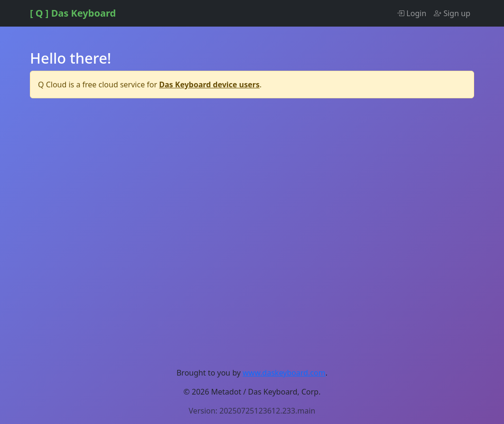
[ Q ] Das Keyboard (73, 13)
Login (411, 13)
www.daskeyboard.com (284, 373)
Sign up (452, 13)
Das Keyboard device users (209, 85)
